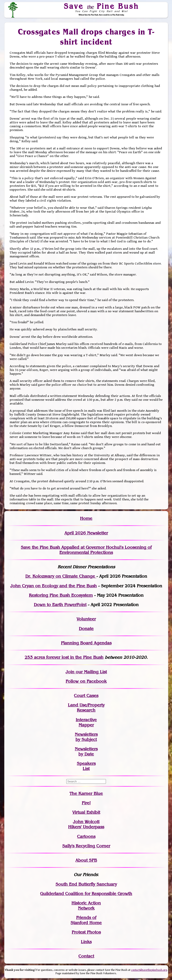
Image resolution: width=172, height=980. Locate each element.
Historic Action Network (86, 906)
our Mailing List (91, 672)
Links (86, 942)
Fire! (86, 803)
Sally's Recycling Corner (86, 846)
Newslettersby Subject (86, 737)
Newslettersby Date (86, 752)
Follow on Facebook (86, 681)
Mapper (86, 725)
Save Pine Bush (102, 6)
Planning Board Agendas (86, 643)
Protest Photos (86, 932)
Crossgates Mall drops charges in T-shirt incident (86, 37)
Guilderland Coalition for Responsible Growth (86, 894)
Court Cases (86, 696)
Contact (86, 956)
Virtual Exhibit (86, 812)
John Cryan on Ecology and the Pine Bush (54, 586)
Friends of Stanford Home (86, 920)
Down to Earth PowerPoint (60, 605)
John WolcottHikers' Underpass (86, 824)
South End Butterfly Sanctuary (86, 884)
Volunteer (86, 619)
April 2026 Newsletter (86, 533)
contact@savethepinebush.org (149, 970)
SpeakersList (86, 766)
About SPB (86, 860)
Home (86, 518)
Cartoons (86, 837)
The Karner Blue (86, 794)
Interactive (86, 720)
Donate (86, 629)
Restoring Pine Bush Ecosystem (61, 595)
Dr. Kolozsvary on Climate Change (61, 576)
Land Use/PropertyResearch (86, 708)
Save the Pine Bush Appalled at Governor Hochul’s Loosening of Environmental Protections (86, 550)
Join (70, 672)
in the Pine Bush (78, 657)
